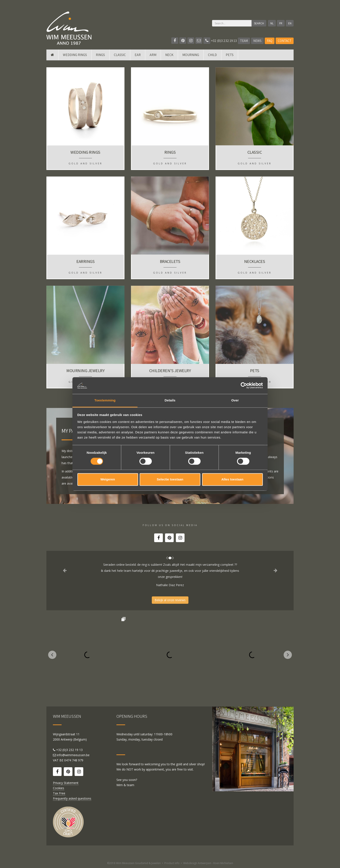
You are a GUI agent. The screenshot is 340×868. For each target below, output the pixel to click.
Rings (100, 55)
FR (281, 23)
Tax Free (59, 793)
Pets (230, 55)
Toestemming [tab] (105, 400)
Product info (172, 863)
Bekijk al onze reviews (170, 600)
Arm (153, 55)
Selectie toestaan (170, 479)
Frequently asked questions (72, 798)
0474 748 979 (74, 760)
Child (212, 55)
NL (272, 23)
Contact (285, 41)
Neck (169, 55)
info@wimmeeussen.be (73, 755)
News (257, 41)
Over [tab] (235, 400)
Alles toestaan (232, 479)
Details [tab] (170, 400)
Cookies (59, 788)
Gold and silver (85, 163)
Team (244, 41)
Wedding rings (75, 55)
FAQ (270, 41)
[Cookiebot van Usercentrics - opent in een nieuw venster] (244, 386)
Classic (120, 55)
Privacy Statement (66, 783)
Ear (138, 55)
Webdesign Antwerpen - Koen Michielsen (208, 863)
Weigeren (108, 479)
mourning (191, 55)
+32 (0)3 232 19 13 (220, 41)
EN (290, 23)
